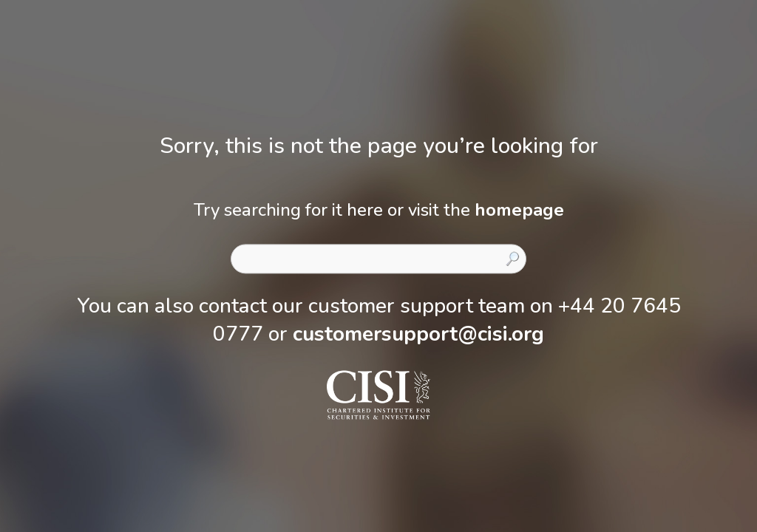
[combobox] (378, 259)
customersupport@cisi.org (418, 334)
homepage (519, 210)
